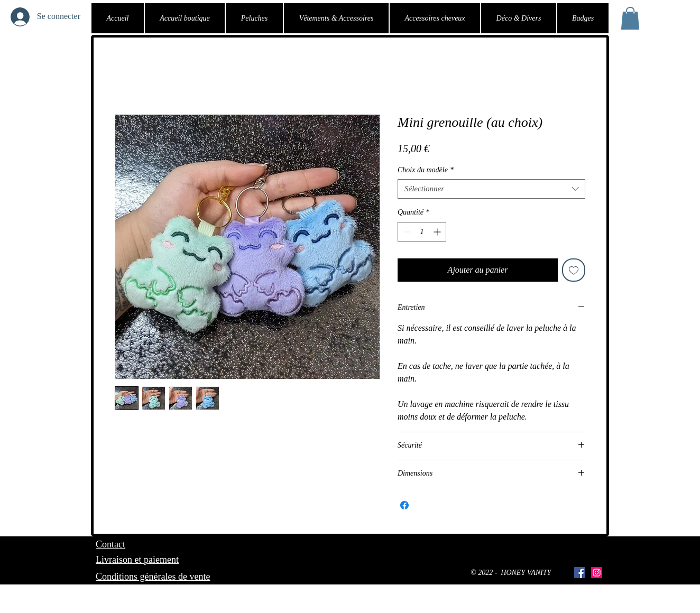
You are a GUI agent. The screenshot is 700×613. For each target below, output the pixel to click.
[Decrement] (406, 232)
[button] (630, 18)
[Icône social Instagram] (597, 573)
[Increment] (438, 232)
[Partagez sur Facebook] (404, 505)
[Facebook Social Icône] (580, 573)
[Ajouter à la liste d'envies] (574, 270)
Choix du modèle (426, 170)
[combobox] (491, 189)
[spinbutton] (422, 232)
